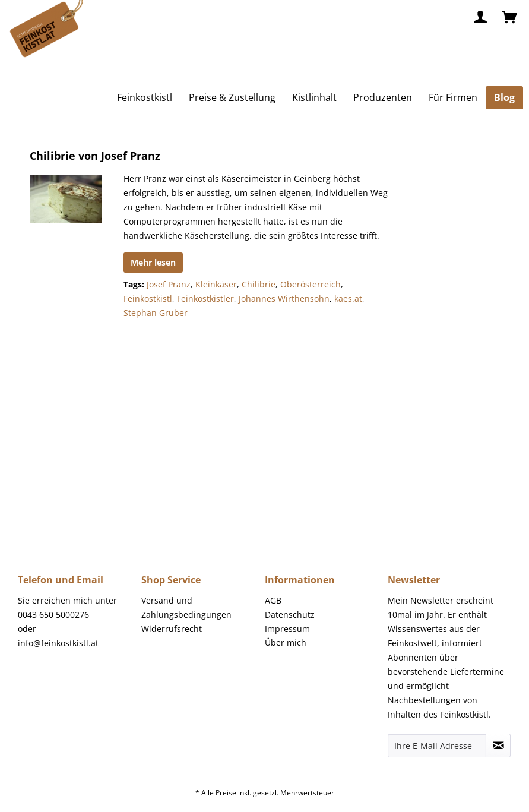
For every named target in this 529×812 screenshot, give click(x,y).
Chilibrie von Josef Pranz (95, 156)
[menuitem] (481, 18)
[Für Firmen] (453, 97)
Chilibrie (259, 284)
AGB (273, 600)
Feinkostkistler (205, 298)
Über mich (286, 642)
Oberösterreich (311, 284)
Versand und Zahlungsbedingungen (186, 607)
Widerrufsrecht (172, 629)
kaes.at (348, 298)
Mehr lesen (153, 262)
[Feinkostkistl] (145, 97)
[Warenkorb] (510, 18)
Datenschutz (290, 614)
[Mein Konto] (481, 18)
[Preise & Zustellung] (232, 97)
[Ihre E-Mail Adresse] (437, 745)
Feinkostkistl (148, 298)
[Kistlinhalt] (314, 97)
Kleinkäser (216, 284)
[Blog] (504, 97)
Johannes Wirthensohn (284, 298)
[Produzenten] (383, 97)
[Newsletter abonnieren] (498, 745)
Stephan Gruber (156, 313)
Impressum (287, 629)
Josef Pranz (169, 284)
